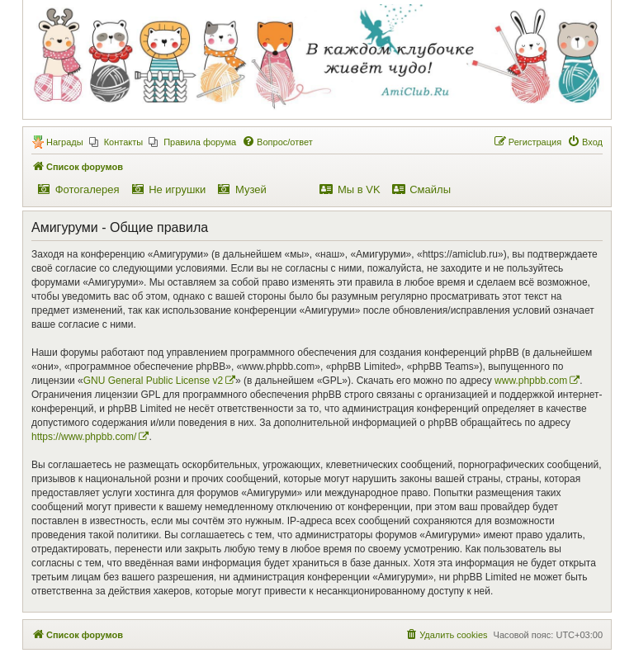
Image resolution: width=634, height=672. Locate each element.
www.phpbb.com (531, 381)
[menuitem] (116, 142)
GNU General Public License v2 (153, 381)
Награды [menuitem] (65, 142)
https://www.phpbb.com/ (84, 437)
